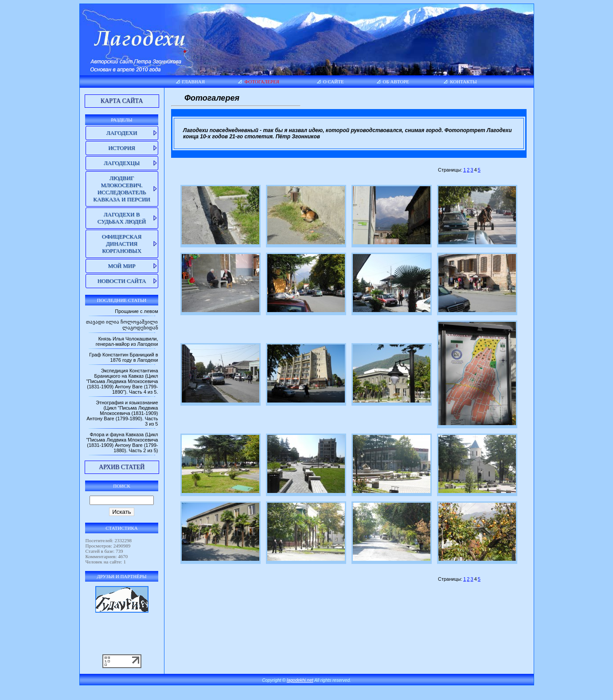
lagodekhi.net (300, 680)
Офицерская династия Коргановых (122, 244)
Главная (194, 82)
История (122, 148)
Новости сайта (122, 281)
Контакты (463, 82)
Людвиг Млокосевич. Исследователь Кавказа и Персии (121, 189)
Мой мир (122, 266)
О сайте (334, 82)
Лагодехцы (122, 163)
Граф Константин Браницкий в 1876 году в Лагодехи (123, 357)
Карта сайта (122, 101)
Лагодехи (122, 133)
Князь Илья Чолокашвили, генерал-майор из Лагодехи (127, 341)
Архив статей (122, 467)
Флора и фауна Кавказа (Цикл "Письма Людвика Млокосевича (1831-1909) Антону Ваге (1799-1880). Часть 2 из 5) (122, 442)
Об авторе (396, 82)
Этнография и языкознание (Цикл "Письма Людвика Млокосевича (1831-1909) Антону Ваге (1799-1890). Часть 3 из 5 (122, 413)
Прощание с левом (136, 311)
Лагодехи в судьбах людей (122, 218)
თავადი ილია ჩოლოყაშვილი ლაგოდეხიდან (122, 325)
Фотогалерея (262, 82)
